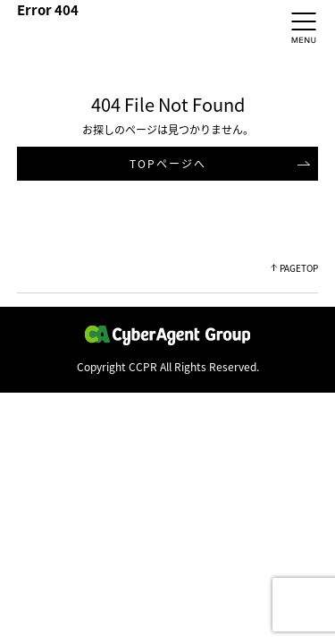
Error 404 (48, 10)
